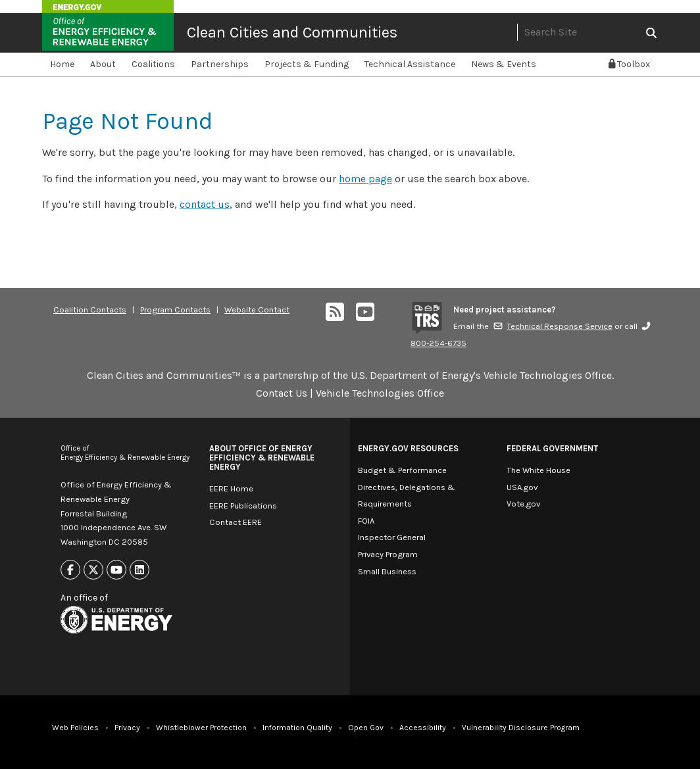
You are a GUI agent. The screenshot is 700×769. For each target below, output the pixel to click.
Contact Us (282, 393)
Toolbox (630, 64)
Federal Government (552, 448)
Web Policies (75, 728)
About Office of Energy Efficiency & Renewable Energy (262, 458)
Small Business (387, 571)
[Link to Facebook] (70, 570)
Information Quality (297, 728)
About (103, 64)
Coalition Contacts (90, 310)
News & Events (504, 64)
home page (365, 179)
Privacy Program (388, 554)
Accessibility (423, 728)
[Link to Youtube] (116, 570)
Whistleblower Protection (201, 728)
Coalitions (153, 64)
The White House (538, 470)
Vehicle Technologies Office (380, 393)
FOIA (366, 521)
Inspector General (392, 537)
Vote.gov (523, 504)
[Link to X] (93, 570)
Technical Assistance (410, 64)
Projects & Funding (307, 64)
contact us (205, 204)
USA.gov (522, 487)
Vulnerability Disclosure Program (521, 728)
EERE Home (231, 488)
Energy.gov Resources (408, 448)
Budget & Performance (402, 470)
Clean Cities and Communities (292, 32)
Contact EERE (236, 522)
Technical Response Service (553, 326)
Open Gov (366, 728)
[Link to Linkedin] (139, 570)
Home (62, 64)
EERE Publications (243, 506)
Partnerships (220, 64)
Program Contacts (175, 310)
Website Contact (257, 310)
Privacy (127, 728)
